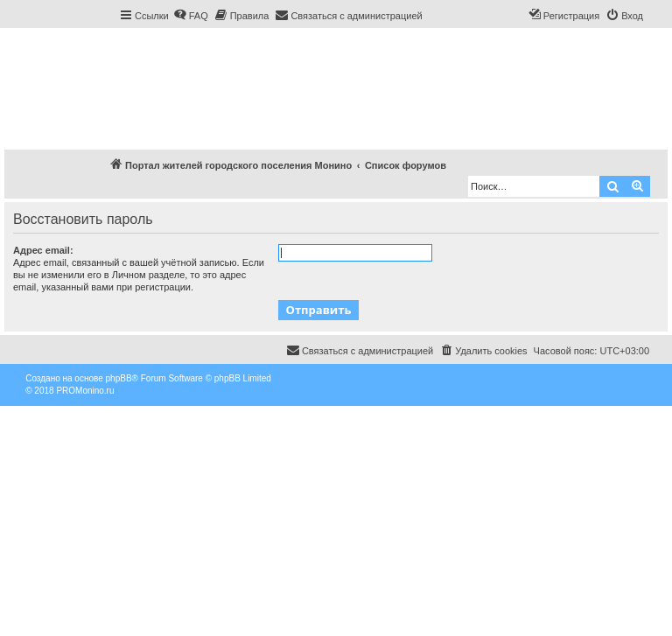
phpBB (119, 378)
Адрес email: (43, 250)
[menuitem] (191, 16)
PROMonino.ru (85, 391)
